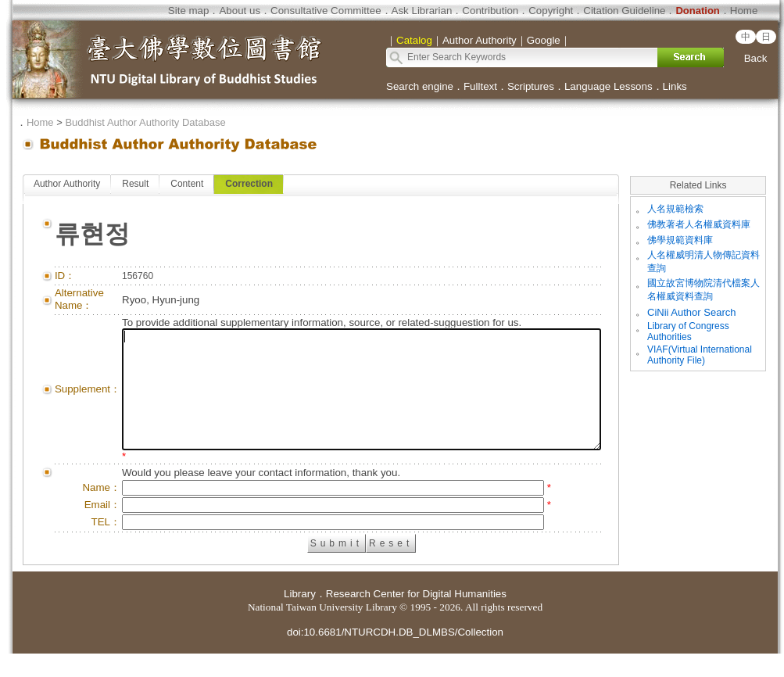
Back (756, 58)
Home (744, 11)
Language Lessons (609, 86)
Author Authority (67, 184)
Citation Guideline (624, 11)
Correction (249, 184)
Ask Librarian (422, 11)
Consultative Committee (326, 11)
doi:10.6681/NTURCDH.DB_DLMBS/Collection (395, 656)
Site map (189, 11)
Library (300, 617)
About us (240, 11)
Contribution (490, 11)
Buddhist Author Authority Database (145, 122)
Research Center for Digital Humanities (416, 617)
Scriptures (531, 86)
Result (135, 184)
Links (675, 86)
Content (187, 184)
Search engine (420, 86)
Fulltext (480, 86)
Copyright (551, 11)
